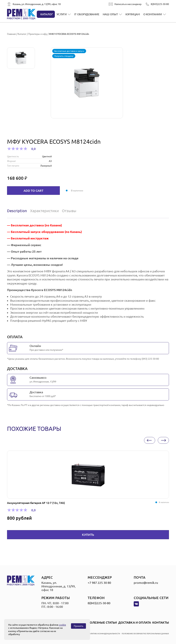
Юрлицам (133, 14)
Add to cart (33, 191)
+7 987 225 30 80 (99, 583)
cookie (62, 625)
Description (17, 211)
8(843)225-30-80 (160, 4)
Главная (11, 34)
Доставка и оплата (135, 622)
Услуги (62, 14)
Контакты (161, 622)
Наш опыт (110, 14)
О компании (153, 14)
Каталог (47, 14)
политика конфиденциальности (104, 634)
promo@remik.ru (146, 583)
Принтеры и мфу (38, 34)
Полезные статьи (102, 622)
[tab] (18, 211)
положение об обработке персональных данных (145, 634)
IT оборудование (87, 14)
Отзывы (69, 211)
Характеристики (44, 211)
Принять (78, 626)
